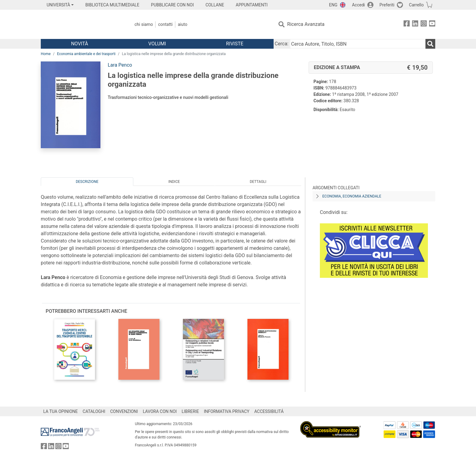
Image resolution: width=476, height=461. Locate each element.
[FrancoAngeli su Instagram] (424, 24)
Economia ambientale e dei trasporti (86, 54)
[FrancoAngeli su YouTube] (432, 24)
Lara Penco (120, 65)
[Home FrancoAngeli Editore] (81, 24)
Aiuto (182, 24)
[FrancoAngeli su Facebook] (407, 24)
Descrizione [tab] (87, 182)
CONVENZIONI (124, 411)
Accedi (358, 5)
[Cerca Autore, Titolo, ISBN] (358, 44)
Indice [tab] (174, 182)
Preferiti (387, 5)
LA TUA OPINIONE (61, 411)
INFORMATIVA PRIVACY (227, 411)
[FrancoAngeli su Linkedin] (415, 24)
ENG (333, 5)
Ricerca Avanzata (306, 24)
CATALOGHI (94, 411)
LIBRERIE (190, 411)
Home (46, 54)
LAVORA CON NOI (160, 411)
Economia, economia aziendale (352, 196)
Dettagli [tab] (258, 182)
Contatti (165, 24)
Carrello (416, 5)
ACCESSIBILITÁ (269, 411)
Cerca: (282, 44)
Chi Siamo (144, 24)
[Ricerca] (430, 44)
